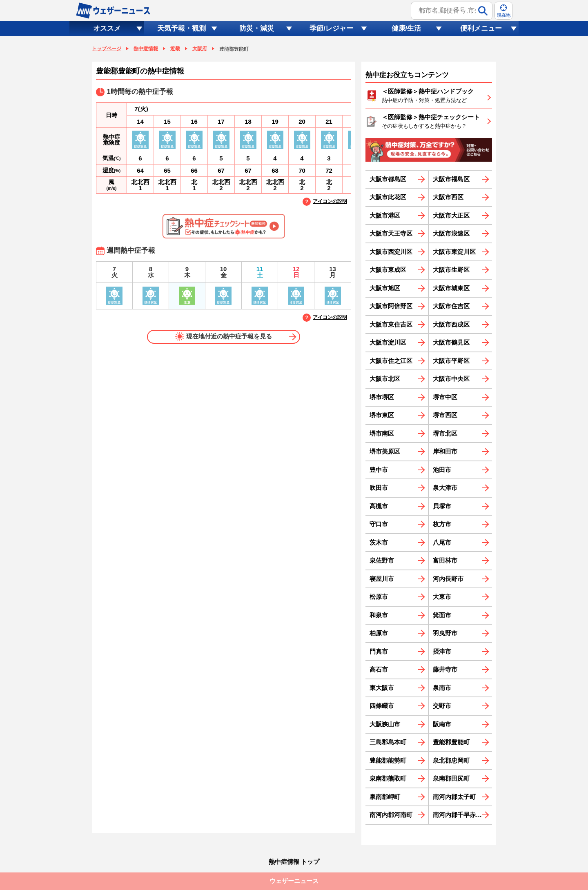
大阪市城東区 (451, 288)
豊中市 (379, 470)
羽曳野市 (445, 633)
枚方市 (442, 524)
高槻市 (379, 506)
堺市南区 (382, 433)
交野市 (442, 706)
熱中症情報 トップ (294, 862)
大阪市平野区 (451, 361)
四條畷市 (382, 706)
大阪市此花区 (388, 197)
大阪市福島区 (451, 179)
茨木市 (379, 542)
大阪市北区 (385, 379)
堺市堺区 (382, 397)
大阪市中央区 (451, 379)
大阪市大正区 (451, 215)
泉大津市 (445, 488)
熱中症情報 (146, 49)
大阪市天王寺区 (391, 233)
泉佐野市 (382, 560)
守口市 (379, 524)
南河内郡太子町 (454, 797)
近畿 (175, 49)
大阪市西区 (448, 197)
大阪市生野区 (451, 270)
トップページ (107, 49)
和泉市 (379, 615)
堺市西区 (445, 415)
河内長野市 (448, 579)
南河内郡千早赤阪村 (460, 815)
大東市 (442, 597)
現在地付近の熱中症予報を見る (224, 336)
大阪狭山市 (385, 724)
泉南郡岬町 (385, 797)
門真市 (379, 651)
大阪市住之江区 (391, 361)
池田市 (442, 470)
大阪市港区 (385, 215)
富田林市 (445, 560)
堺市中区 (445, 397)
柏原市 (379, 633)
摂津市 (442, 651)
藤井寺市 (445, 669)
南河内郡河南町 (391, 815)
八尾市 (442, 542)
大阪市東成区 (388, 270)
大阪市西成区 (451, 324)
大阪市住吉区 (451, 306)
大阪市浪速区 (451, 233)
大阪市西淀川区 (391, 252)
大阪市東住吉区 (391, 324)
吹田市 (379, 488)
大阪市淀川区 (388, 342)
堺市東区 (382, 415)
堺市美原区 (385, 451)
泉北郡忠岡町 (451, 760)
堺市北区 (445, 433)
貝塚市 (442, 506)
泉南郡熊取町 (388, 778)
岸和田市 (445, 451)
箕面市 (442, 615)
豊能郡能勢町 (388, 760)
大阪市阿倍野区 (391, 306)
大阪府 (200, 49)
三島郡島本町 (388, 742)
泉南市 (442, 688)
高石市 (379, 669)
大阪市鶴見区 (451, 342)
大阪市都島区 (388, 179)
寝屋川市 (382, 579)
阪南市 (442, 724)
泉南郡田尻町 (451, 778)
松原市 (379, 597)
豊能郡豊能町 (451, 742)
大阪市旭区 (385, 288)
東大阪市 (382, 688)
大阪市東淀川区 (454, 252)
